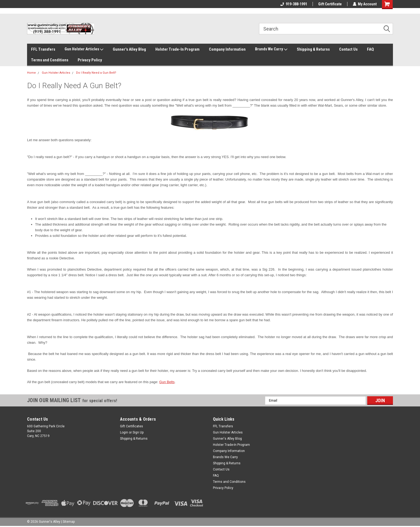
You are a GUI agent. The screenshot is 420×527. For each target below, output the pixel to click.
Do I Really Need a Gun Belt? (96, 73)
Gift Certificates (132, 426)
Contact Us (348, 49)
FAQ (370, 49)
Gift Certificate (330, 4)
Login (124, 432)
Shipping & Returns (313, 49)
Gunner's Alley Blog (129, 49)
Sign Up (138, 432)
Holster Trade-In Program (177, 49)
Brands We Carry (271, 49)
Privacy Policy (90, 60)
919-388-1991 (294, 4)
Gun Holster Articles (84, 49)
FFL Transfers (43, 49)
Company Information (227, 49)
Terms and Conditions (50, 60)
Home (31, 73)
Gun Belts (167, 382)
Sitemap (69, 522)
